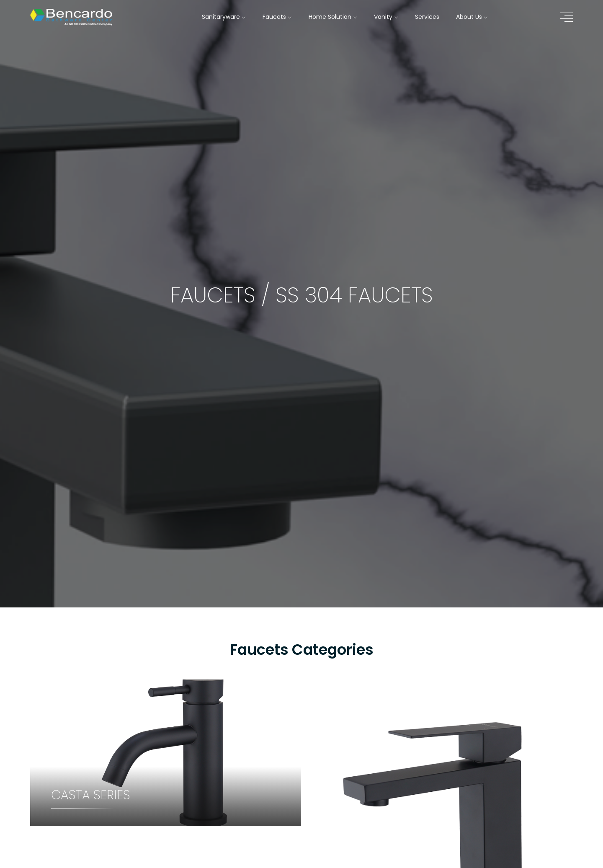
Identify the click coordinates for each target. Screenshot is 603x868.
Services (427, 17)
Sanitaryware (224, 17)
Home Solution (333, 17)
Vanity (386, 17)
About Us (472, 17)
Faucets (277, 17)
